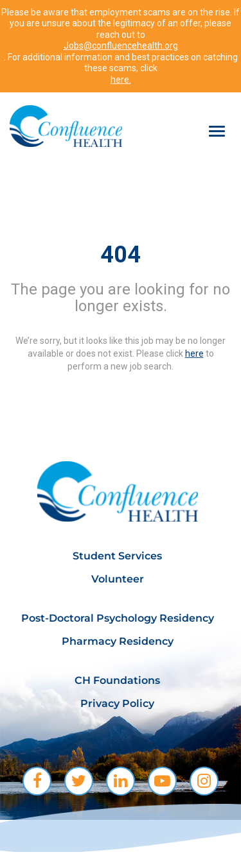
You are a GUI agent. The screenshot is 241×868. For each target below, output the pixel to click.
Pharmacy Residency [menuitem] (118, 641)
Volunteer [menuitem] (118, 579)
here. (121, 80)
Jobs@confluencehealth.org (121, 46)
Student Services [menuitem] (117, 556)
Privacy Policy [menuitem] (117, 703)
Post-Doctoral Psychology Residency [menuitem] (118, 618)
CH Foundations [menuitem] (117, 680)
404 (121, 255)
